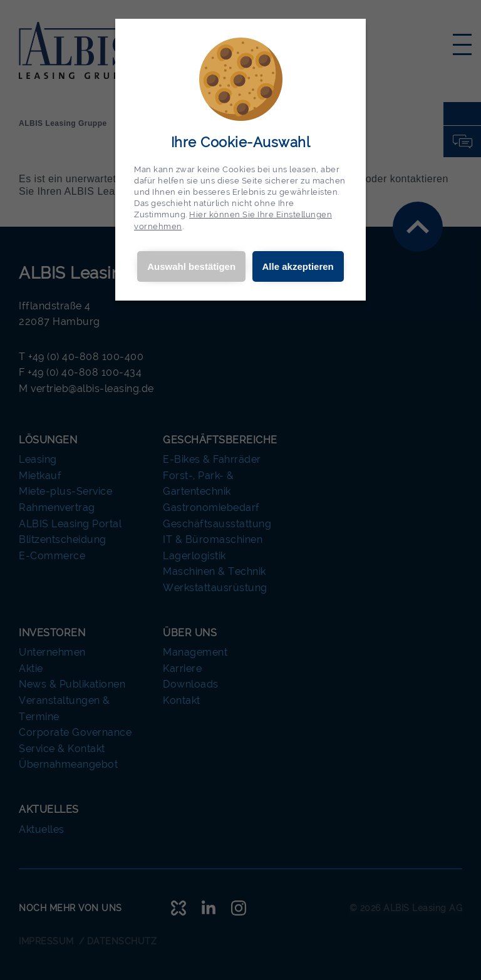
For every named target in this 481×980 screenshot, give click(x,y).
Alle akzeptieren (298, 266)
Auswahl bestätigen (191, 266)
